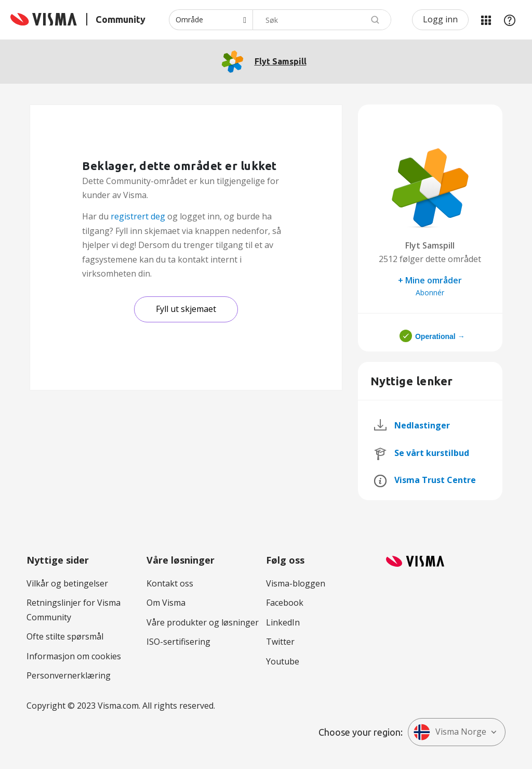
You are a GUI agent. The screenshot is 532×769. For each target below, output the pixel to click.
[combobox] (322, 20)
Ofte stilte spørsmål (65, 636)
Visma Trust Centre (435, 480)
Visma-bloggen (296, 583)
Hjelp (510, 20)
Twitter (280, 642)
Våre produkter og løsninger (203, 622)
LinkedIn (283, 622)
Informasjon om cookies (74, 656)
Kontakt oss (170, 583)
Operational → (440, 336)
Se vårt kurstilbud (432, 453)
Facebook (285, 603)
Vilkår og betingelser (67, 583)
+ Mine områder (430, 280)
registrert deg (138, 216)
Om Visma (166, 603)
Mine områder (486, 20)
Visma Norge (450, 732)
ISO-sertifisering (178, 642)
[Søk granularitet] (211, 20)
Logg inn (440, 19)
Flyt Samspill (281, 61)
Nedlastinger (422, 425)
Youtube (283, 661)
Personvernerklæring (69, 675)
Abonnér (430, 292)
